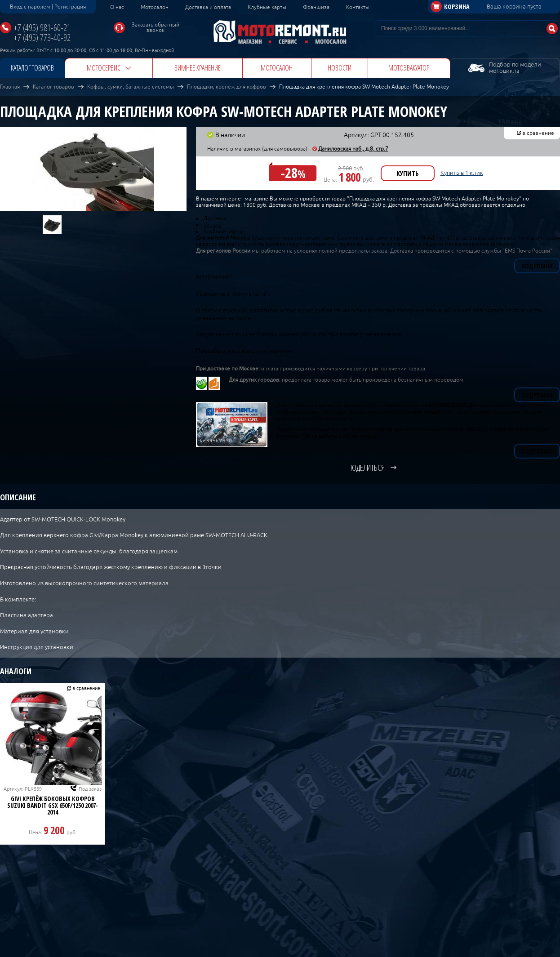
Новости (340, 68)
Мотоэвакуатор (409, 68)
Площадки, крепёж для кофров (227, 87)
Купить (408, 173)
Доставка (215, 218)
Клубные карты (267, 7)
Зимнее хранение (198, 68)
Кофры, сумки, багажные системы (131, 87)
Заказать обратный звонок (156, 27)
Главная (10, 87)
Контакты (358, 7)
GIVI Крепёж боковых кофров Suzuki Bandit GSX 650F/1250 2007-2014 (53, 806)
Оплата (213, 225)
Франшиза (316, 7)
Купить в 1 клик (462, 173)
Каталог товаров (32, 68)
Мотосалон (155, 7)
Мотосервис (104, 68)
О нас (117, 7)
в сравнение (538, 133)
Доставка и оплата (208, 7)
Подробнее (537, 266)
